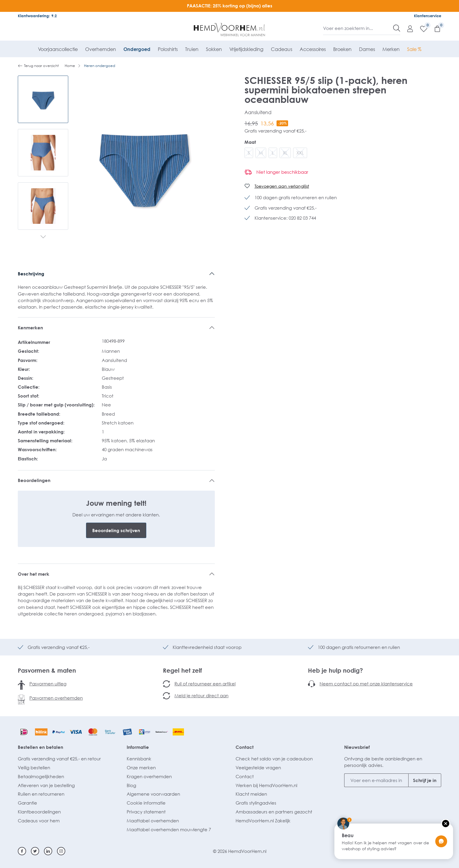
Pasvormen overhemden (56, 698)
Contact (245, 747)
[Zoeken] (397, 28)
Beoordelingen (34, 480)
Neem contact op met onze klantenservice (366, 684)
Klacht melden (251, 794)
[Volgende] (43, 237)
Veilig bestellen (34, 768)
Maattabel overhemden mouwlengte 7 (169, 829)
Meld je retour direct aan (201, 695)
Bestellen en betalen (40, 747)
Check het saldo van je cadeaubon (274, 759)
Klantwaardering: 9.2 (37, 16)
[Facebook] (22, 851)
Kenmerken (30, 328)
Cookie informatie (146, 803)
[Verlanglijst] (421, 28)
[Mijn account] (407, 28)
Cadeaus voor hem (39, 821)
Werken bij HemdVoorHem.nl (266, 785)
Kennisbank (139, 759)
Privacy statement (146, 812)
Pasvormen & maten (47, 670)
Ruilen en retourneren (41, 794)
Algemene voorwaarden (153, 794)
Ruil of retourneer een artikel (205, 684)
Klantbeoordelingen (39, 812)
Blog (131, 785)
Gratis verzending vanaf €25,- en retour (59, 759)
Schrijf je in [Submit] (425, 780)
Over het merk (34, 574)
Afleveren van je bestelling (46, 785)
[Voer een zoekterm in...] (358, 28)
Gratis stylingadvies (256, 803)
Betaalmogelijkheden (41, 776)
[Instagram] (61, 851)
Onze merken (141, 768)
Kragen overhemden (149, 776)
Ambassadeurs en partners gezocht (274, 812)
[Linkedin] (48, 851)
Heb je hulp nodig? (335, 670)
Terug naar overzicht (38, 66)
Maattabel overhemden (153, 821)
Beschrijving (31, 274)
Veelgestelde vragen (258, 768)
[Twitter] (35, 851)
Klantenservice (428, 16)
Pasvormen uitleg (48, 684)
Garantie (27, 803)
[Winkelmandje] (434, 28)
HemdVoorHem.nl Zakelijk (263, 821)
